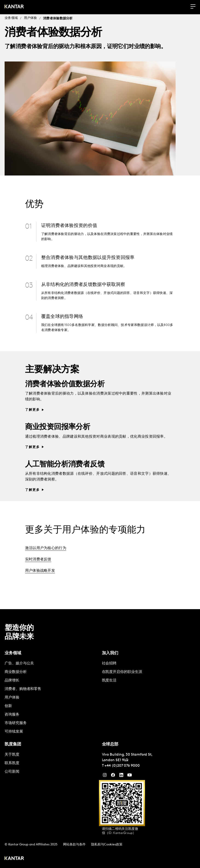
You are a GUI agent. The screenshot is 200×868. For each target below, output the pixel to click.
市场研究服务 (16, 723)
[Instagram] (105, 776)
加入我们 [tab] (110, 653)
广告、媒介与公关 (19, 663)
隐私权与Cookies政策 (107, 845)
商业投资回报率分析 (58, 435)
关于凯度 (12, 755)
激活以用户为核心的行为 (46, 556)
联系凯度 (12, 763)
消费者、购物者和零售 (23, 689)
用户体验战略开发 (40, 579)
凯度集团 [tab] (13, 744)
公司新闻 (12, 772)
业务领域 (11, 18)
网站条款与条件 (74, 845)
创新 (8, 706)
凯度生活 (109, 681)
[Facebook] (113, 776)
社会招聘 (109, 663)
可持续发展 (14, 732)
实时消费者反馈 (38, 567)
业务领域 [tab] (13, 653)
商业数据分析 (16, 672)
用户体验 (30, 18)
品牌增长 (12, 681)
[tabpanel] (51, 698)
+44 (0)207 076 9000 (122, 766)
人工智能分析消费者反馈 (65, 472)
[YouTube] (121, 776)
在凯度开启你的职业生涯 (122, 672)
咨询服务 (12, 715)
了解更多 (33, 418)
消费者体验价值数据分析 (65, 392)
